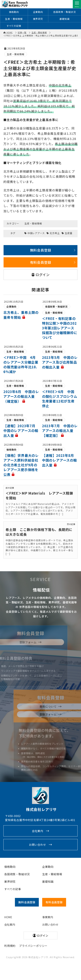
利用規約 (10, 946)
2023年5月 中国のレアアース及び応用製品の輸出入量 (60, 363)
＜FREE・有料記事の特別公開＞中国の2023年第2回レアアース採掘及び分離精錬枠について (60, 328)
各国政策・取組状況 (64, 12)
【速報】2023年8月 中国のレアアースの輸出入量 (60, 461)
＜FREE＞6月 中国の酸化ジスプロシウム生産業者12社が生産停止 (60, 399)
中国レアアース (36, 233)
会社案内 (38, 831)
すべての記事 (14, 26)
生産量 (68, 233)
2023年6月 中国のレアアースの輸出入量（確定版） (21, 397)
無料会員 (27, 902)
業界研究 (38, 19)
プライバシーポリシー (33, 946)
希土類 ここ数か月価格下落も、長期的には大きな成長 (39, 532)
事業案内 (48, 917)
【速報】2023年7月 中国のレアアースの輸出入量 (21, 431)
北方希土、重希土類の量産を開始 (21, 315)
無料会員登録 (41, 250)
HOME (8, 917)
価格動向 (14, 12)
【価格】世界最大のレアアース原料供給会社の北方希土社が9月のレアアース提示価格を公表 (21, 465)
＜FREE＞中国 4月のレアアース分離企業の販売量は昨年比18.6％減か (21, 365)
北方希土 (55, 233)
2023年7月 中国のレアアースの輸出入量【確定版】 (60, 431)
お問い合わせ (38, 845)
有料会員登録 (41, 262)
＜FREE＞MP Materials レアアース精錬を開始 (39, 496)
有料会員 (54, 902)
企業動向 (38, 12)
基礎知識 (64, 19)
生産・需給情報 (14, 19)
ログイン (43, 275)
